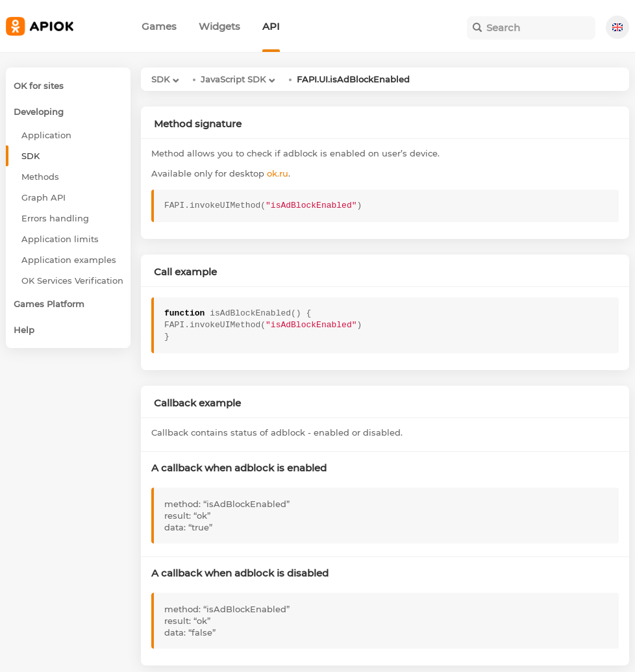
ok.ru (278, 173)
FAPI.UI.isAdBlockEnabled (353, 79)
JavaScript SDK (233, 79)
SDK (160, 79)
